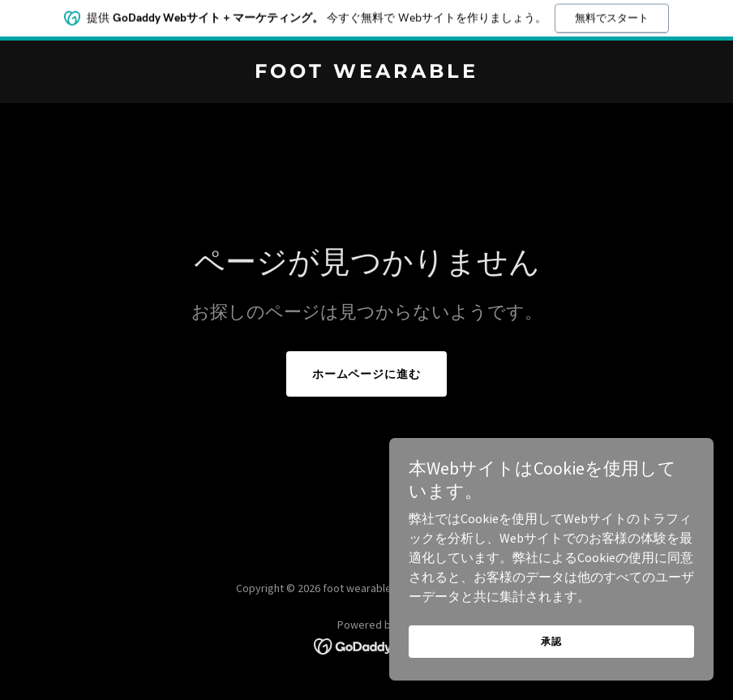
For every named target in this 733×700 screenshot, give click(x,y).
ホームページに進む (367, 374)
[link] (366, 73)
